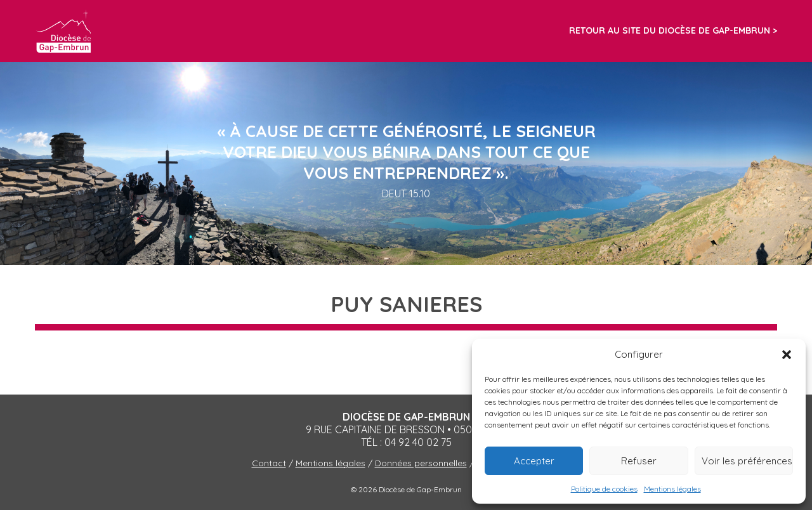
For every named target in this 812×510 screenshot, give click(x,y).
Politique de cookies (604, 489)
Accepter (534, 461)
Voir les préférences (747, 461)
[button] (787, 355)
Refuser (639, 461)
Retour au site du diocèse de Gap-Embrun (670, 30)
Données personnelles (421, 463)
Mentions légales (672, 489)
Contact (269, 463)
